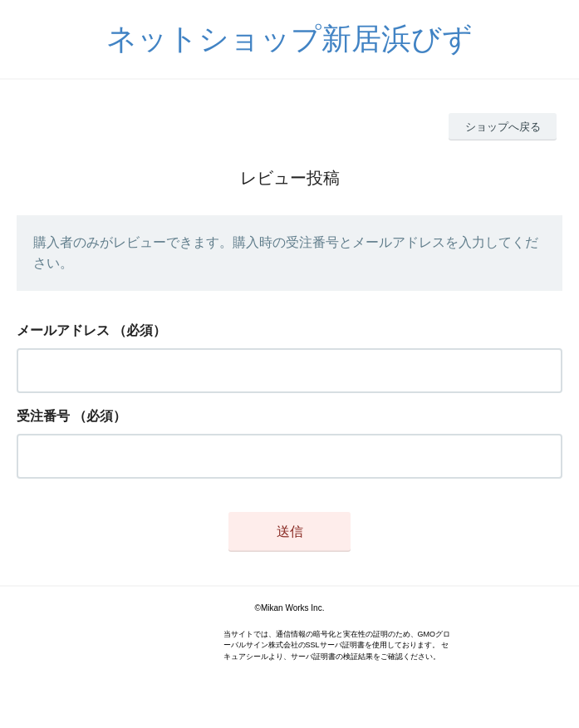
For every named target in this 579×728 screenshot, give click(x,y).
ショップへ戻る (503, 127)
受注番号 (43, 416)
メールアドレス (63, 330)
